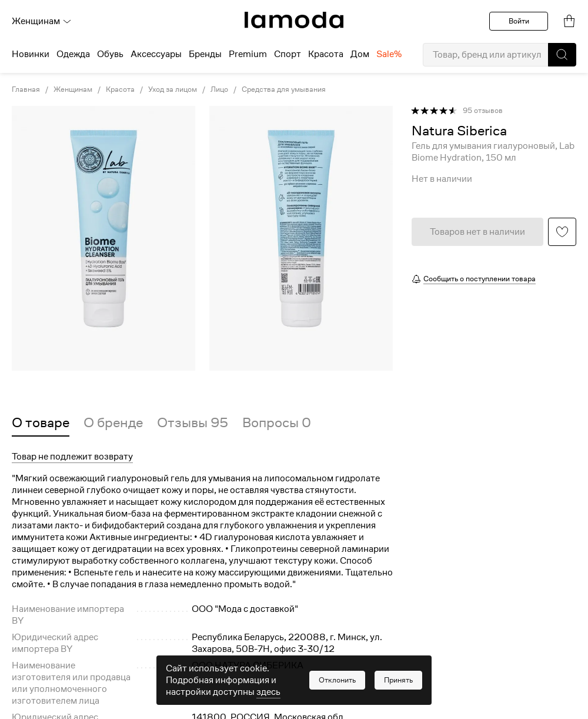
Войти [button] (519, 21)
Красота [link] (120, 89)
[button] (562, 55)
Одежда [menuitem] (73, 54)
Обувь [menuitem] (110, 54)
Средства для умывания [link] (284, 89)
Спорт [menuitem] (288, 54)
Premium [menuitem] (248, 54)
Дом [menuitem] (360, 54)
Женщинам (42, 21)
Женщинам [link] (73, 89)
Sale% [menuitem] (389, 54)
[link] (294, 20)
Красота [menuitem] (326, 54)
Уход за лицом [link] (173, 89)
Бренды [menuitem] (205, 54)
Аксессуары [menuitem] (156, 54)
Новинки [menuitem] (31, 54)
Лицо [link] (219, 89)
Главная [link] (26, 89)
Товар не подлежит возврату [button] (72, 457)
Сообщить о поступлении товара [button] (480, 279)
